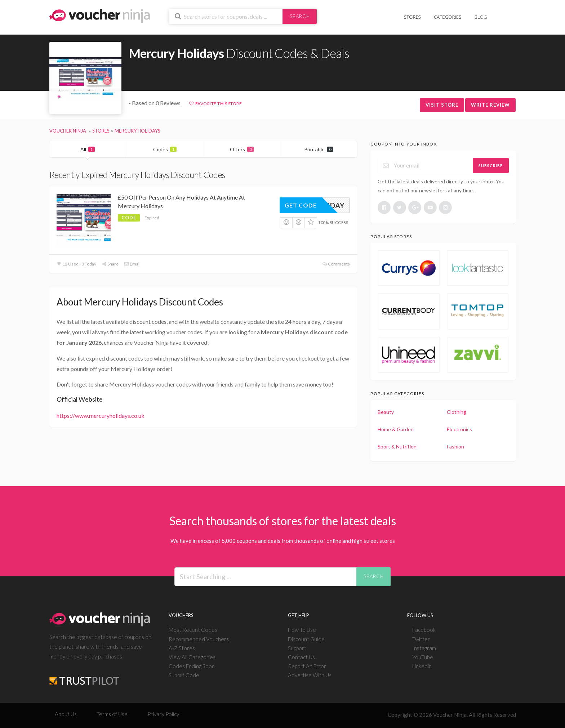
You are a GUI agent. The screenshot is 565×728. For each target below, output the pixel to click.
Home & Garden (396, 429)
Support (297, 648)
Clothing (457, 412)
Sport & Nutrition (397, 446)
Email (132, 264)
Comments (336, 264)
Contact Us (301, 657)
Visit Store (442, 105)
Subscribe (491, 166)
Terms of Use (112, 714)
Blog (481, 17)
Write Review (490, 105)
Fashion (455, 446)
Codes (165, 149)
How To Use (302, 630)
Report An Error (307, 666)
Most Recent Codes (193, 630)
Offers (242, 149)
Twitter (421, 639)
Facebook (424, 630)
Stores (412, 17)
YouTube (423, 657)
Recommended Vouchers (199, 639)
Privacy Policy (163, 714)
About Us (66, 714)
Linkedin (422, 666)
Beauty (386, 412)
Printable (319, 149)
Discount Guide (306, 639)
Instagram (424, 648)
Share (110, 264)
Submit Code (184, 675)
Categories (448, 17)
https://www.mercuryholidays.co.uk (101, 416)
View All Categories (192, 657)
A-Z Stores (182, 648)
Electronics (459, 429)
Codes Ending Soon (192, 666)
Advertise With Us (310, 675)
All (88, 149)
